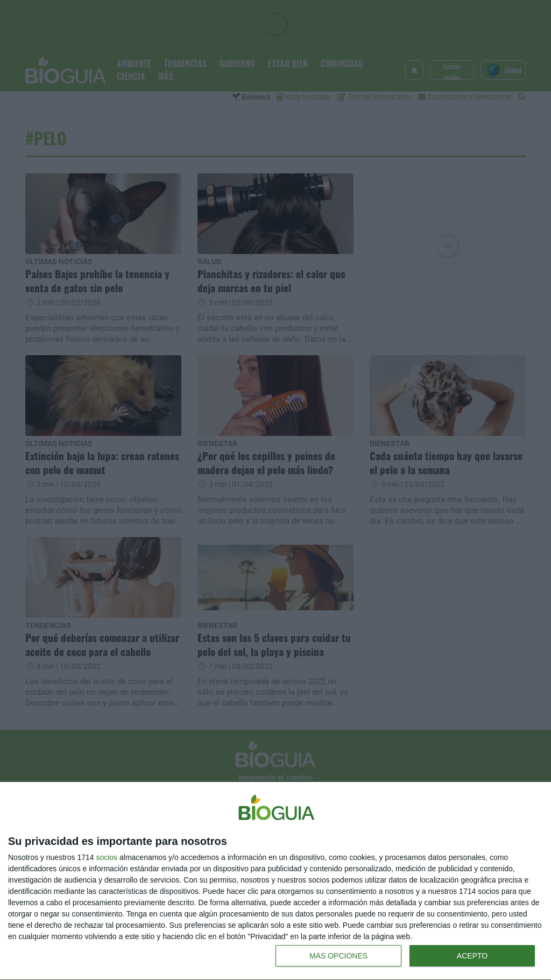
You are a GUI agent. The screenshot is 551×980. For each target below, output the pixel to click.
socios (107, 857)
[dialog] (275, 881)
